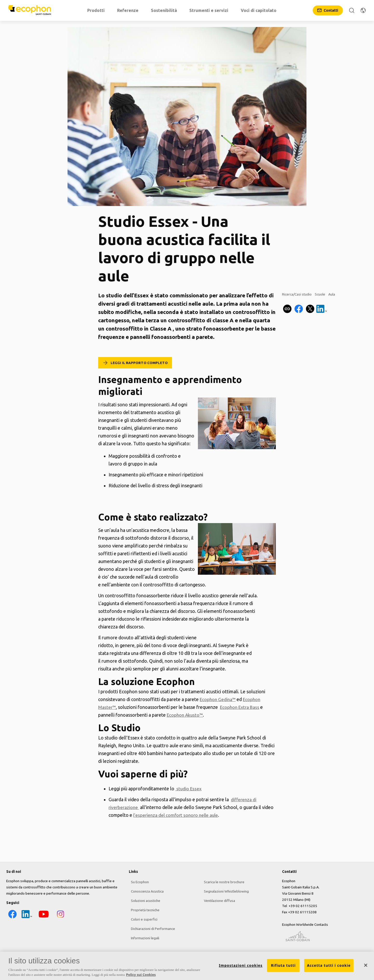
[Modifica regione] (363, 10)
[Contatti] (328, 10)
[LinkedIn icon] (26, 918)
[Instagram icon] (59, 918)
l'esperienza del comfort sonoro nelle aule (177, 815)
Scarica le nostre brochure (222, 881)
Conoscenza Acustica (145, 890)
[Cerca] (352, 10)
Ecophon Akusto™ (186, 715)
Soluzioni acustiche (143, 900)
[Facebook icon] (11, 918)
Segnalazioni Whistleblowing (225, 890)
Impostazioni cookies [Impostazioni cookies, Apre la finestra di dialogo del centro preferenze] (241, 967)
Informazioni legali (143, 937)
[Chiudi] (366, 967)
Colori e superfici (142, 918)
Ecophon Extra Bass (241, 707)
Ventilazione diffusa (218, 900)
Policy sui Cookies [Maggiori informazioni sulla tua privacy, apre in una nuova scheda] (141, 977)
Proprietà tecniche (143, 909)
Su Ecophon (138, 881)
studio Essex (189, 789)
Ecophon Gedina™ (218, 699)
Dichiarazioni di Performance (151, 928)
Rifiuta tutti (283, 967)
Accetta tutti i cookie (329, 967)
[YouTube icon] (43, 918)
